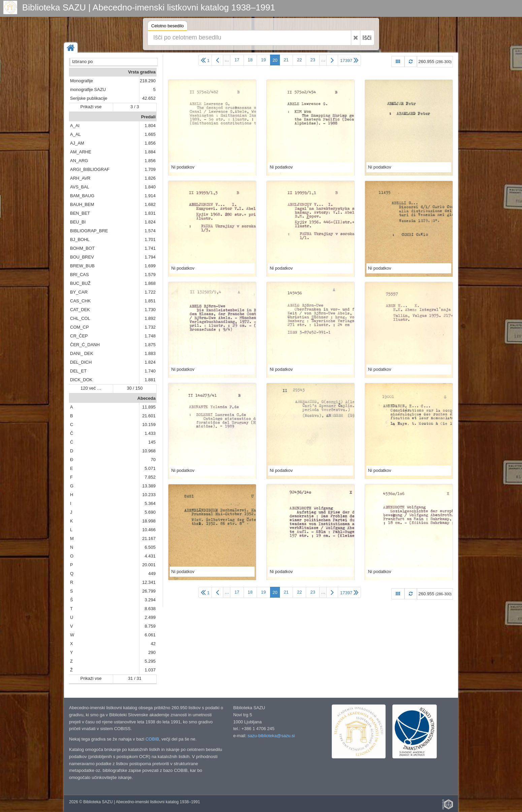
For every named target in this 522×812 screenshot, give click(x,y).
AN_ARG (79, 161)
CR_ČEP (79, 336)
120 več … (91, 388)
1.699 (150, 266)
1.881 (150, 380)
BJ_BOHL (80, 239)
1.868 (150, 283)
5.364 (150, 503)
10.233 (149, 495)
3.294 (150, 600)
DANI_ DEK (82, 353)
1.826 (150, 178)
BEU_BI (78, 222)
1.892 (150, 318)
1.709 (150, 169)
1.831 (150, 213)
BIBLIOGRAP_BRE (89, 231)
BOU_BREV (82, 257)
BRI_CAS (79, 275)
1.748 (150, 336)
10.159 (149, 425)
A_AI (75, 126)
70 (153, 460)
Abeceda (146, 398)
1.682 (150, 204)
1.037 (150, 670)
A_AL (75, 134)
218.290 (148, 81)
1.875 (150, 345)
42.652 (149, 98)
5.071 (150, 468)
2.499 (150, 617)
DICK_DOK (81, 380)
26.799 (149, 591)
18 (250, 60)
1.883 (150, 353)
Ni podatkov (183, 167)
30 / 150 (135, 388)
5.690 (150, 512)
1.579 (150, 275)
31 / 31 (135, 678)
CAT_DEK (80, 310)
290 (152, 652)
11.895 (149, 407)
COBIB (152, 739)
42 (153, 644)
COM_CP (79, 327)
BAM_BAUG (82, 196)
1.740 (150, 371)
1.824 (150, 222)
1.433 (150, 433)
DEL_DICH (81, 362)
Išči (367, 38)
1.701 (150, 239)
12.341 (149, 582)
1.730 (150, 310)
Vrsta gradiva (142, 72)
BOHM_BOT (82, 248)
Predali (148, 117)
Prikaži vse (91, 107)
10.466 (149, 530)
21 (286, 60)
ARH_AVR (80, 178)
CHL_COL (80, 318)
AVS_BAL (80, 187)
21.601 (149, 416)
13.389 (149, 486)
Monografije (81, 81)
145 (152, 442)
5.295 (150, 661)
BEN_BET (80, 213)
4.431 (150, 556)
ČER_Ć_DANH (85, 345)
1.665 (150, 134)
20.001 (149, 565)
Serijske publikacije (89, 98)
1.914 (150, 196)
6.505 (150, 547)
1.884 (150, 152)
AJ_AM (77, 143)
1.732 (150, 327)
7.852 (150, 477)
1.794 (150, 257)
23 (313, 60)
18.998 (149, 521)
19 (263, 60)
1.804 (150, 126)
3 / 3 (135, 107)
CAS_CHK (80, 301)
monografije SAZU (88, 89)
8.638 (150, 609)
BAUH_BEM (82, 204)
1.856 (150, 143)
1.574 (150, 231)
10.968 (149, 451)
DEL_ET (78, 371)
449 (152, 574)
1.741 (150, 248)
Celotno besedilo (168, 27)
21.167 (149, 538)
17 (237, 60)
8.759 (150, 626)
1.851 (150, 301)
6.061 (150, 635)
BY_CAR (79, 292)
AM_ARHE (81, 152)
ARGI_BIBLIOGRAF (90, 169)
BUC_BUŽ (80, 283)
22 (299, 60)
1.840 (150, 187)
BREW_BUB (82, 266)
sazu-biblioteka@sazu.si (271, 736)
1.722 (150, 292)
